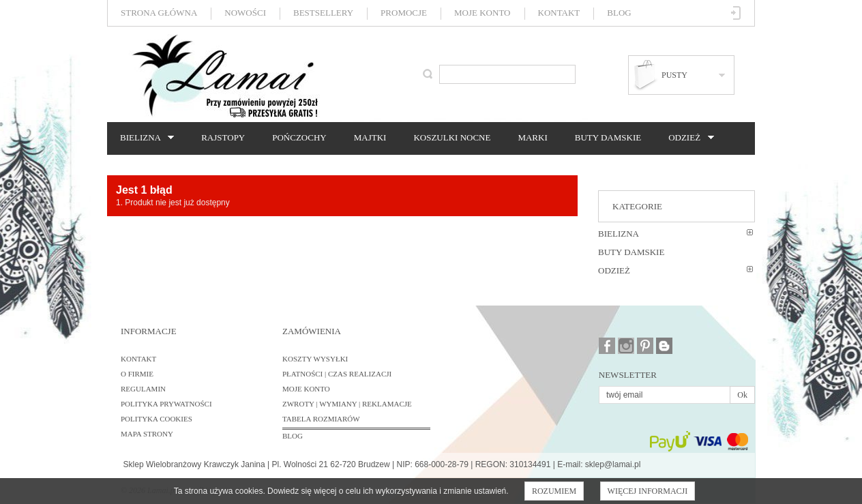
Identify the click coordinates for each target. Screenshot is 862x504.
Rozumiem (554, 491)
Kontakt (559, 13)
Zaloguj (736, 13)
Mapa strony (147, 434)
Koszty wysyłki (315, 359)
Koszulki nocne (452, 137)
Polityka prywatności (166, 404)
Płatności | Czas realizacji (337, 374)
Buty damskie (608, 137)
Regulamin (143, 389)
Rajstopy (223, 137)
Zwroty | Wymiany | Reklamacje (347, 404)
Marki (532, 137)
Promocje (404, 13)
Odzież (687, 138)
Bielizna (144, 138)
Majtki (370, 137)
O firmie (137, 374)
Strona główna (159, 13)
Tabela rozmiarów (321, 419)
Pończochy (299, 137)
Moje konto (482, 13)
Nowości (245, 13)
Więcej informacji (648, 491)
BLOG (293, 436)
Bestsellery (323, 13)
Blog (619, 13)
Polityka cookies (157, 419)
